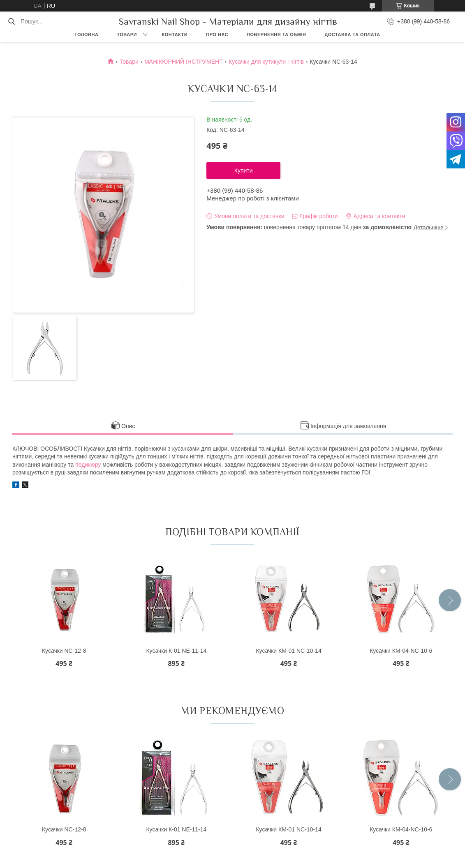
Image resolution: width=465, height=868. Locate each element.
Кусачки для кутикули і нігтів (266, 62)
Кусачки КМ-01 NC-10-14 (288, 651)
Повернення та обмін (276, 35)
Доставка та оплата (352, 35)
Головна (86, 35)
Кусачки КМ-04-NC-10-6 (401, 651)
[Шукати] (11, 21)
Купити (244, 170)
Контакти (175, 35)
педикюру (88, 465)
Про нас (217, 35)
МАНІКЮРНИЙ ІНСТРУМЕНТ (184, 62)
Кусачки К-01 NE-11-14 (176, 651)
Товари (127, 35)
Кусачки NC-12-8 (64, 651)
